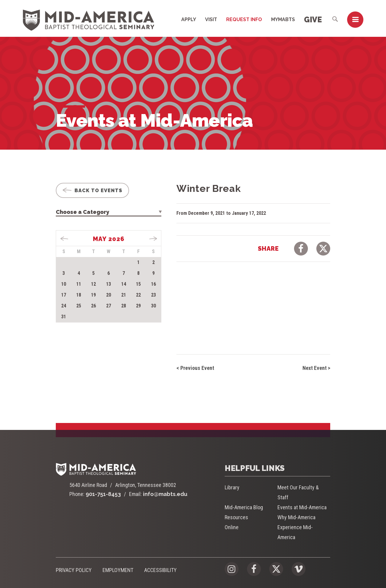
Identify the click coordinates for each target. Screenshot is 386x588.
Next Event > (316, 368)
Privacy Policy (74, 570)
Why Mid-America (296, 517)
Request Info (244, 19)
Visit (211, 19)
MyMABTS (283, 19)
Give (313, 20)
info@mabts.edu (165, 494)
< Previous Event (195, 368)
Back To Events (92, 191)
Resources (236, 517)
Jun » (153, 239)
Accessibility (160, 570)
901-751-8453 (103, 494)
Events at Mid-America (302, 507)
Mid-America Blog (244, 507)
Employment (118, 570)
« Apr (64, 239)
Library (232, 487)
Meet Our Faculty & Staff (298, 492)
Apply (189, 19)
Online (232, 527)
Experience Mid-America (295, 532)
